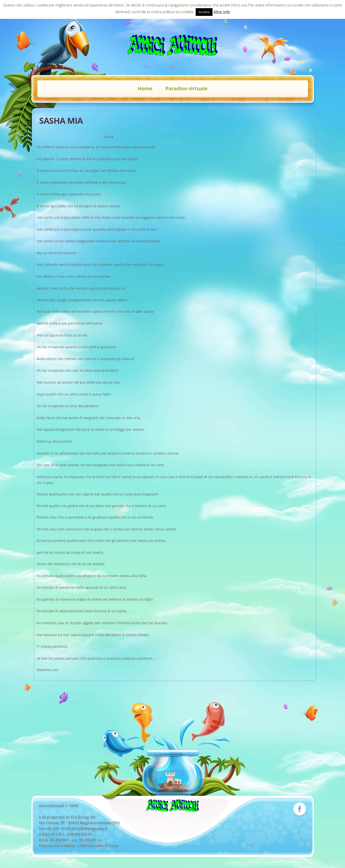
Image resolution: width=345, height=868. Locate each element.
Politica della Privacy (99, 845)
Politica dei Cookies (57, 845)
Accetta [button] (204, 12)
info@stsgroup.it (92, 828)
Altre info (222, 12)
